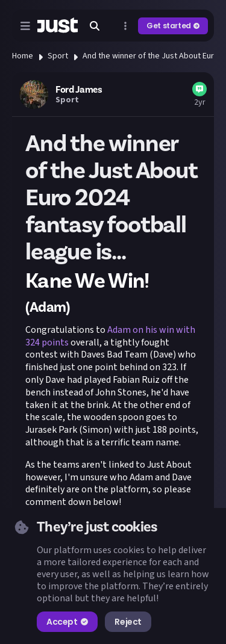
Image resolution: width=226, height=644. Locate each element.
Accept (67, 622)
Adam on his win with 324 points (110, 336)
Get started (173, 26)
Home (23, 56)
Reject (128, 622)
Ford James (79, 90)
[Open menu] (25, 26)
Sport (58, 56)
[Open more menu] (125, 26)
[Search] (95, 26)
